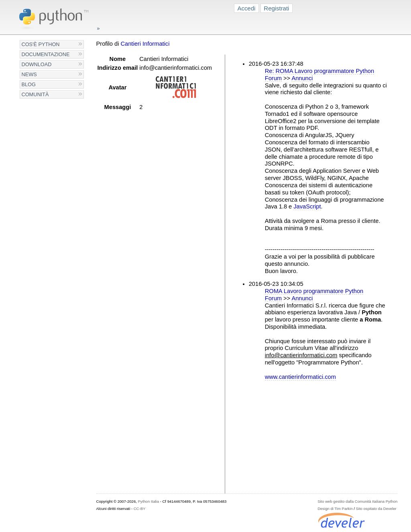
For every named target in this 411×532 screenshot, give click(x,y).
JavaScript (307, 206)
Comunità (35, 94)
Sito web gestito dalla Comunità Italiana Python (357, 501)
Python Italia (149, 501)
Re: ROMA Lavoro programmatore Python (319, 71)
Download (37, 64)
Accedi (247, 8)
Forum (273, 78)
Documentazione (46, 54)
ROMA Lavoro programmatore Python (314, 291)
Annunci (302, 78)
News (29, 74)
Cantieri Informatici (145, 44)
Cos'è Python (41, 44)
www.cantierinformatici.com (300, 377)
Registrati (276, 8)
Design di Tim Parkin (335, 509)
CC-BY (140, 509)
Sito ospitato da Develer (376, 509)
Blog (29, 84)
